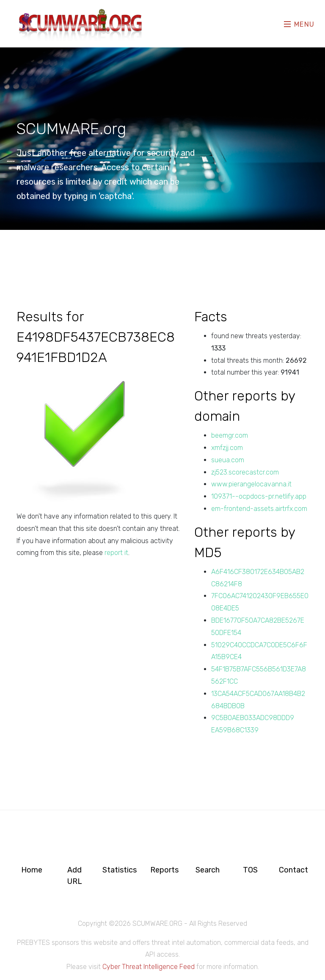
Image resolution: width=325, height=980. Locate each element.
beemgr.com (230, 435)
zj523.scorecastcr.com (245, 472)
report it (116, 553)
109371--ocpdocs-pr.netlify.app (259, 496)
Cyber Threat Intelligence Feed (149, 967)
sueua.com (228, 460)
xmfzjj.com (227, 448)
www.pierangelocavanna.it (251, 484)
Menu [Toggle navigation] (299, 24)
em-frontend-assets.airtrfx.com (259, 509)
